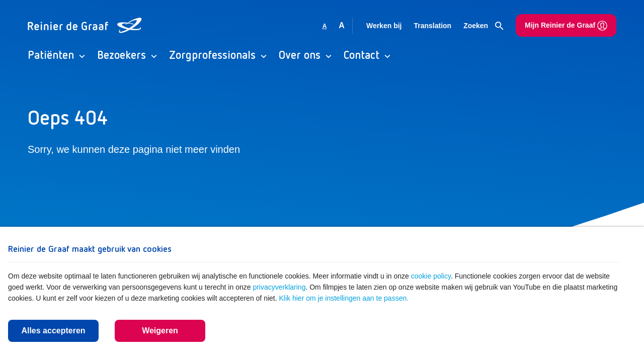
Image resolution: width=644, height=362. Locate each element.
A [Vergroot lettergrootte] (342, 25)
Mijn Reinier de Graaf (566, 26)
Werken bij (384, 26)
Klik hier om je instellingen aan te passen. (344, 298)
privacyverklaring (279, 287)
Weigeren (160, 331)
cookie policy (431, 276)
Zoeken (484, 26)
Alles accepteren (53, 331)
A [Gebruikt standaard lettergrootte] (325, 26)
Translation (432, 26)
